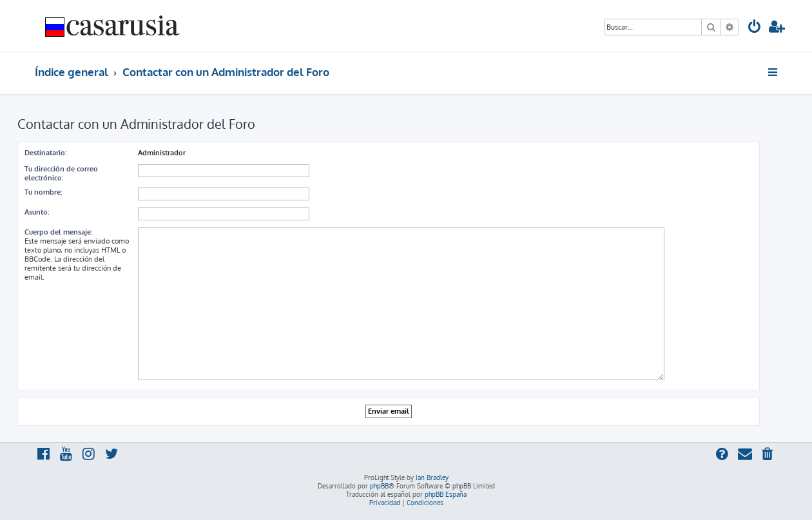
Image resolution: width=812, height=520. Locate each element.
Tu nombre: (43, 192)
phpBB (379, 486)
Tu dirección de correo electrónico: (61, 173)
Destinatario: (45, 153)
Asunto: (37, 212)
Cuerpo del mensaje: (58, 232)
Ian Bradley (432, 477)
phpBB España (446, 494)
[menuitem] (755, 28)
